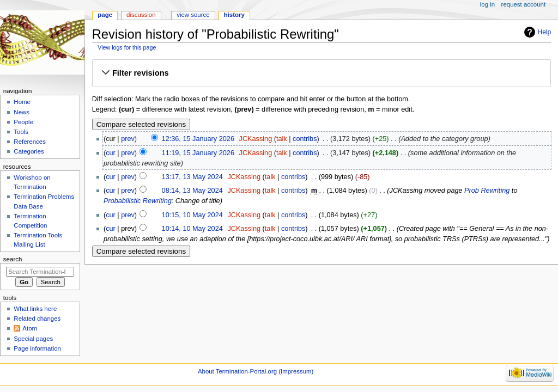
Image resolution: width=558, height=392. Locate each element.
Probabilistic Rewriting (138, 201)
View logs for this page (127, 47)
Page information (37, 348)
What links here (35, 309)
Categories (29, 151)
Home (22, 102)
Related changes (37, 318)
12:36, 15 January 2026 (198, 139)
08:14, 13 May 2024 (192, 191)
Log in (487, 4)
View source (193, 15)
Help (545, 32)
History (234, 15)
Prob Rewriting (487, 191)
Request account (524, 4)
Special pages (33, 339)
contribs (305, 139)
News (22, 112)
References (30, 142)
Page (105, 15)
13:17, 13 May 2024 (192, 177)
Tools (21, 132)
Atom (30, 328)
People (23, 122)
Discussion (141, 15)
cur (111, 153)
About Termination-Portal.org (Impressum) (256, 371)
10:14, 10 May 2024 (192, 229)
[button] (322, 73)
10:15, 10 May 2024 (192, 215)
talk (282, 139)
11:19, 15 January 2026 (198, 153)
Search (13, 259)
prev (128, 139)
